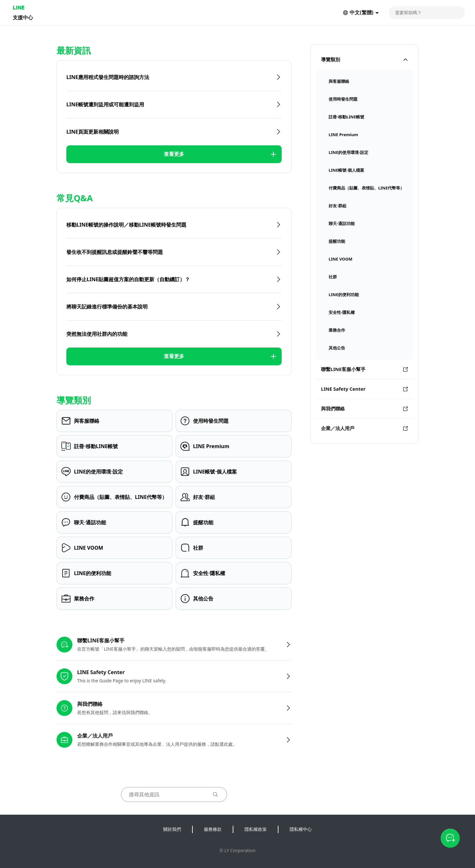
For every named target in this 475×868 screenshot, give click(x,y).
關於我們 (172, 829)
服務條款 (213, 829)
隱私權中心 (301, 829)
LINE (19, 7)
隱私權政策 (256, 829)
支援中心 (23, 17)
